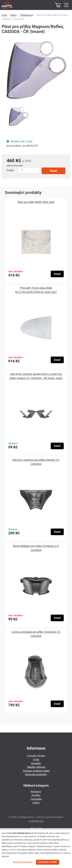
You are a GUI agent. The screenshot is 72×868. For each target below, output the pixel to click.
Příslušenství (27, 15)
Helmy (13, 15)
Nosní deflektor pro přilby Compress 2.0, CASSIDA (36, 548)
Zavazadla (36, 799)
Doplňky (36, 795)
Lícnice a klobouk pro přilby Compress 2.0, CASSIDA (36, 634)
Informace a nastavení (23, 862)
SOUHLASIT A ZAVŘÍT (48, 862)
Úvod (4, 15)
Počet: (10, 170)
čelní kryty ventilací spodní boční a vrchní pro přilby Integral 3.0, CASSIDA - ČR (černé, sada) (36, 376)
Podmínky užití (36, 821)
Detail (57, 274)
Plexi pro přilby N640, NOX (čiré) (36, 202)
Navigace (36, 792)
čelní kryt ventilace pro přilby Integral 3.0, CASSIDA (36, 462)
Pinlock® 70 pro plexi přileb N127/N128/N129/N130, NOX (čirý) (36, 290)
